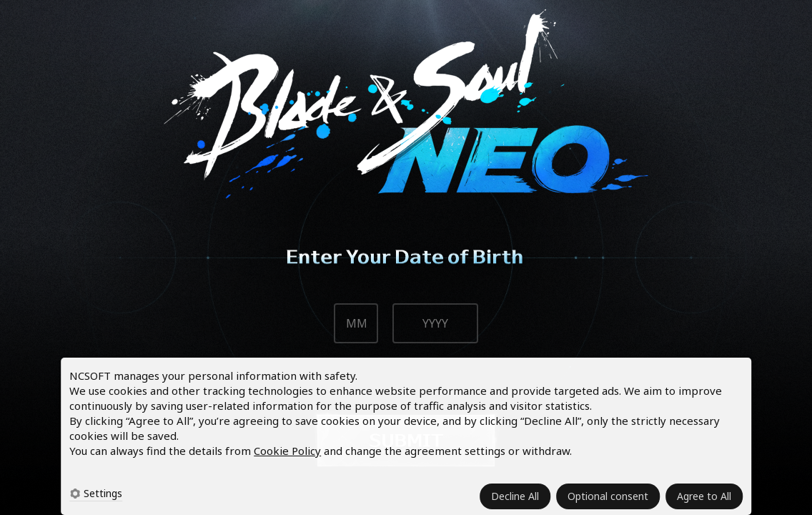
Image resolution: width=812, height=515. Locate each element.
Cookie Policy (287, 451)
